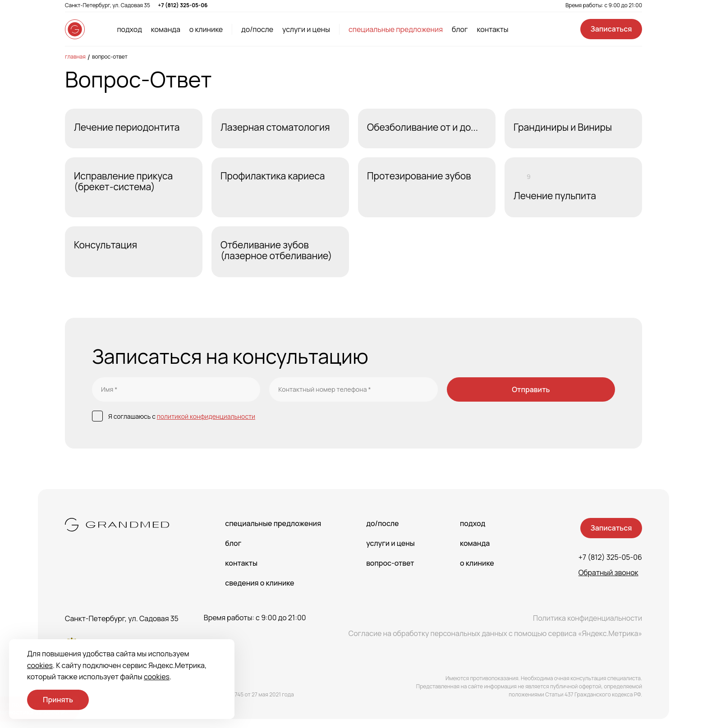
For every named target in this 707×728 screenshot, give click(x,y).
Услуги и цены (390, 543)
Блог (233, 543)
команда (166, 29)
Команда (475, 543)
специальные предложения (396, 29)
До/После (382, 523)
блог (460, 29)
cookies (40, 665)
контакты (492, 29)
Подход (473, 523)
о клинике (206, 29)
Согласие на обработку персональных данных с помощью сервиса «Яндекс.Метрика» (495, 633)
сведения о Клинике (259, 583)
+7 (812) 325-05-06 (183, 5)
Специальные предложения (273, 523)
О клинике (477, 563)
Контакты (241, 563)
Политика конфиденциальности (588, 618)
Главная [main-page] (75, 57)
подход (129, 29)
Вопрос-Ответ (110, 57)
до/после (257, 29)
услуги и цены (306, 29)
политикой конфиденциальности (206, 416)
